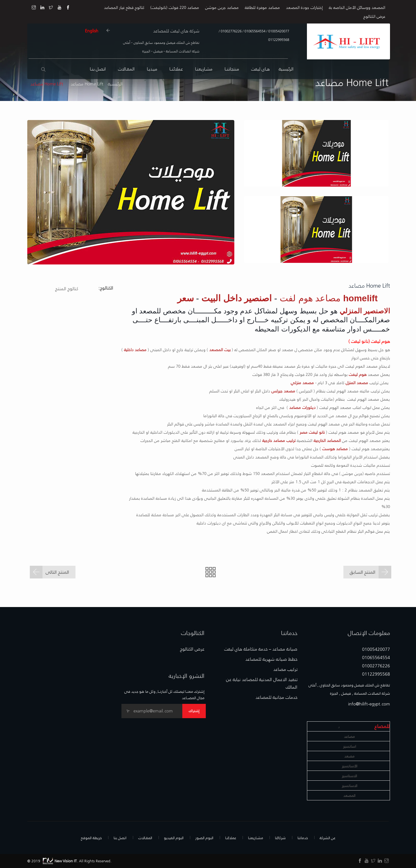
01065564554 (254, 31)
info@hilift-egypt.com (369, 704)
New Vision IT (59, 861)
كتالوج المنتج (67, 288)
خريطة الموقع (91, 838)
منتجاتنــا (232, 69)
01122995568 (279, 40)
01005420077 (278, 31)
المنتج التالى (49, 572)
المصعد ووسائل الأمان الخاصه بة (357, 7)
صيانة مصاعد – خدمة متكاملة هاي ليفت (261, 649)
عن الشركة (328, 838)
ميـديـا (152, 69)
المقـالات (126, 69)
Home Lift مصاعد (87, 84)
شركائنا (280, 838)
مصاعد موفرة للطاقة (262, 7)
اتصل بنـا (98, 69)
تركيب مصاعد (285, 669)
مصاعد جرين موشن (222, 7)
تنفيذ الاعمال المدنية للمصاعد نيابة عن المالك (262, 683)
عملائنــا (176, 69)
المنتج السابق (370, 572)
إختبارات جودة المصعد (304, 7)
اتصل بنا (120, 838)
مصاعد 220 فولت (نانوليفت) (175, 7)
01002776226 (231, 31)
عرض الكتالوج (374, 16)
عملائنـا (231, 838)
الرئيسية (286, 69)
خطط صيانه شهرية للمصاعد (271, 659)
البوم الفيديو (174, 838)
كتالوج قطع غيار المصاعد (124, 7)
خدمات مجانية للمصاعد (276, 697)
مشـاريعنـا (204, 69)
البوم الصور (204, 838)
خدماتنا (303, 838)
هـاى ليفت (260, 69)
